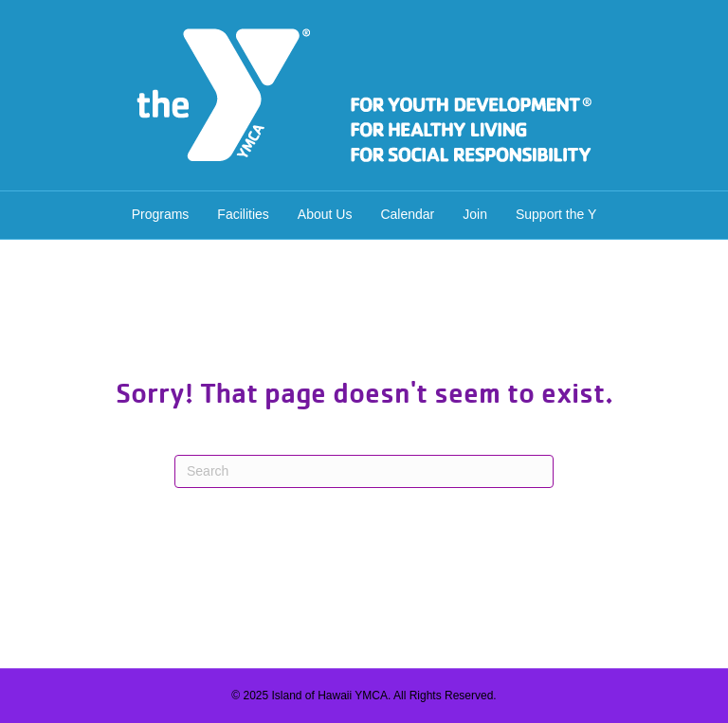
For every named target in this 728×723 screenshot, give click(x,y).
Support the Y (556, 214)
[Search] (364, 471)
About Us (325, 214)
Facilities (243, 214)
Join (475, 214)
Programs (161, 214)
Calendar (407, 214)
